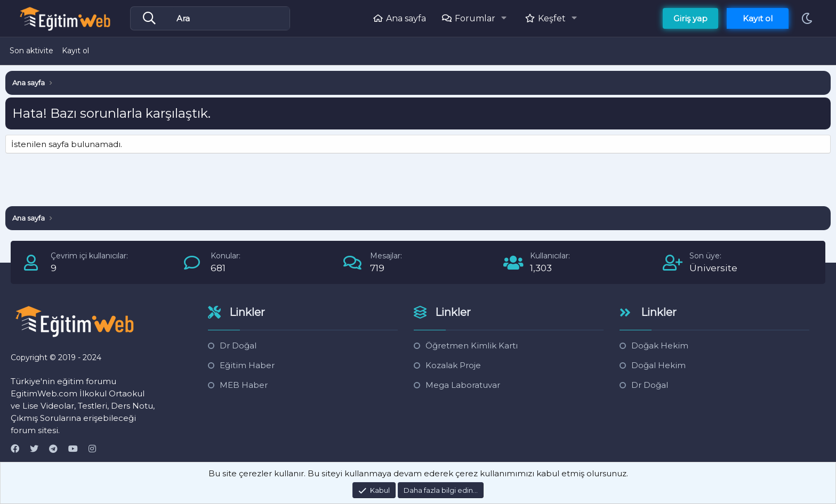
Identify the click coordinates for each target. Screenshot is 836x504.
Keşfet (552, 18)
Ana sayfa (406, 18)
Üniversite (713, 268)
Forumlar (475, 18)
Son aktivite (31, 51)
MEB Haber (244, 385)
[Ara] (231, 19)
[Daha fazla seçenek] (152, 19)
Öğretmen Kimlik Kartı (472, 346)
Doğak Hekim (660, 346)
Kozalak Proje (453, 365)
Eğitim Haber (247, 365)
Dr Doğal (238, 346)
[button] (507, 18)
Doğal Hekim (658, 365)
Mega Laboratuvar (463, 385)
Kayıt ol (75, 51)
